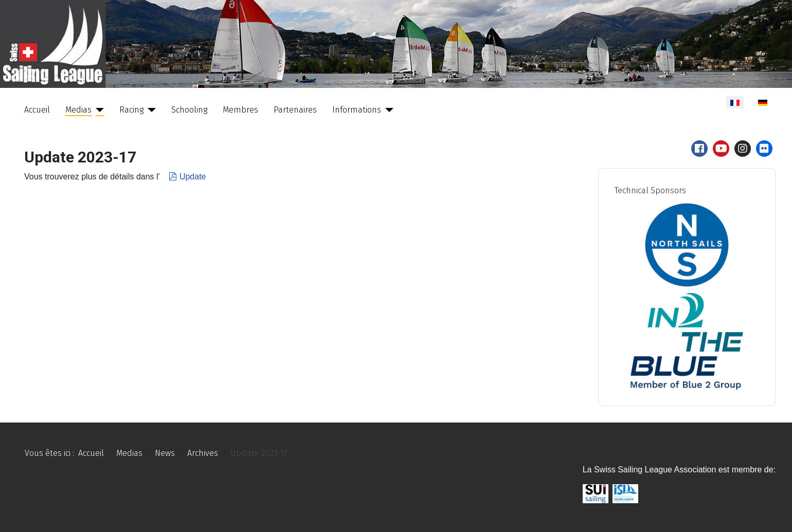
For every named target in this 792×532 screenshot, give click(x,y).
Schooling (189, 110)
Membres (240, 110)
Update (186, 177)
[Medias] (98, 110)
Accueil (37, 110)
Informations (357, 110)
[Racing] (150, 110)
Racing (131, 110)
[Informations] (387, 110)
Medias (78, 110)
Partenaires (295, 110)
